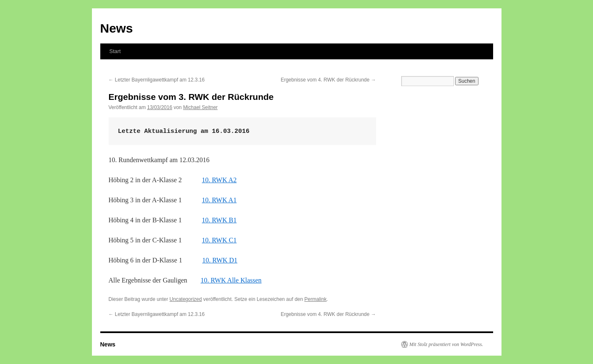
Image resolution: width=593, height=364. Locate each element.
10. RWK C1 (219, 240)
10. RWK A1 (219, 200)
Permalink (315, 299)
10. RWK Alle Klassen (231, 280)
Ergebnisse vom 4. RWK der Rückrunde (328, 80)
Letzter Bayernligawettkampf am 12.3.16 (157, 80)
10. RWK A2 (219, 180)
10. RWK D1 (220, 260)
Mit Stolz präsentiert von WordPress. (446, 344)
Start (115, 51)
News (117, 28)
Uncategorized (186, 299)
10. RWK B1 (219, 220)
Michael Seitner (200, 107)
